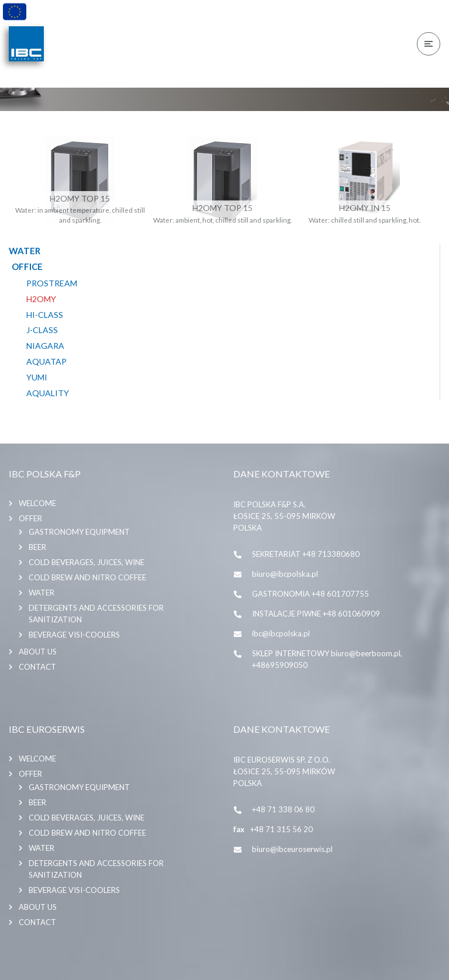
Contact (37, 667)
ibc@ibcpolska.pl (281, 633)
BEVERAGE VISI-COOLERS (74, 635)
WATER (42, 593)
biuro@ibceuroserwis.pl (292, 849)
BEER (37, 547)
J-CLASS (42, 330)
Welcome (37, 503)
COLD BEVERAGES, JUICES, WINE (87, 562)
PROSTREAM (52, 283)
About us (38, 652)
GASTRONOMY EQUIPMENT (79, 532)
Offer (30, 518)
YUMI (37, 378)
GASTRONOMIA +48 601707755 (310, 594)
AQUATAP (46, 362)
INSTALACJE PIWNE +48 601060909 (316, 614)
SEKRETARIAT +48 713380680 (306, 554)
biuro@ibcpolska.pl (285, 574)
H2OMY (41, 299)
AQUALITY (48, 393)
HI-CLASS (45, 315)
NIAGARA (45, 346)
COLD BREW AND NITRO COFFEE (87, 577)
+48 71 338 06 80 (283, 809)
